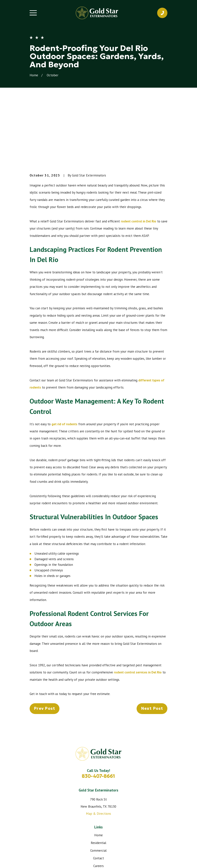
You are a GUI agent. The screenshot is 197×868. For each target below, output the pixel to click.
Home (98, 777)
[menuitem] (35, 860)
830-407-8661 (98, 718)
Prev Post (44, 650)
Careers (98, 808)
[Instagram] (98, 828)
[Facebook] (89, 828)
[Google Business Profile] (108, 828)
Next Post (152, 650)
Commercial (98, 792)
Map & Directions (98, 756)
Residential (98, 785)
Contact (98, 800)
